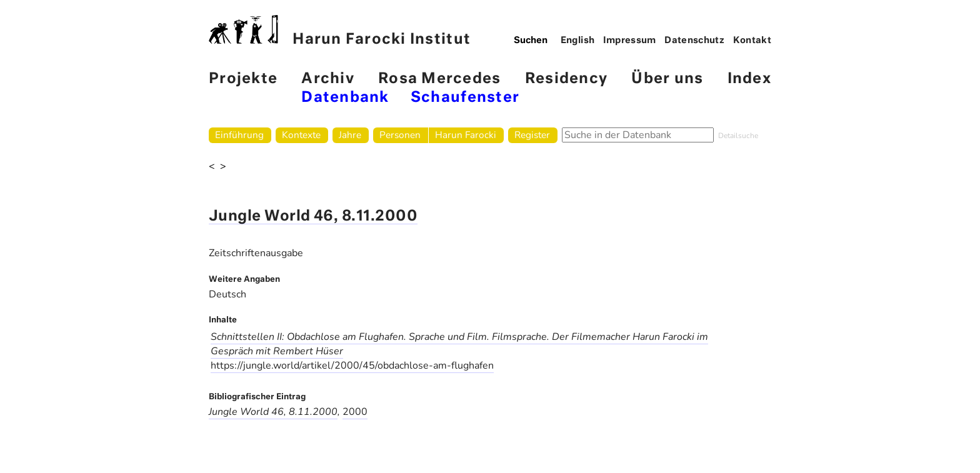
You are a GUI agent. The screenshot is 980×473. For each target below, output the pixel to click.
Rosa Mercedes (439, 79)
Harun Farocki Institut (340, 31)
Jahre (350, 135)
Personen (400, 135)
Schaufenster (465, 98)
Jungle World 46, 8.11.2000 (313, 217)
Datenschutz (694, 41)
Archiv (328, 79)
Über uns (667, 79)
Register (532, 135)
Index (749, 79)
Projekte (243, 79)
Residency (566, 79)
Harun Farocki (466, 135)
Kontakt (752, 41)
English (578, 41)
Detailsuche (738, 136)
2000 (355, 412)
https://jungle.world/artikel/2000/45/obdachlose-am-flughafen (352, 366)
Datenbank (345, 98)
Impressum (630, 41)
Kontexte (301, 135)
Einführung (239, 135)
